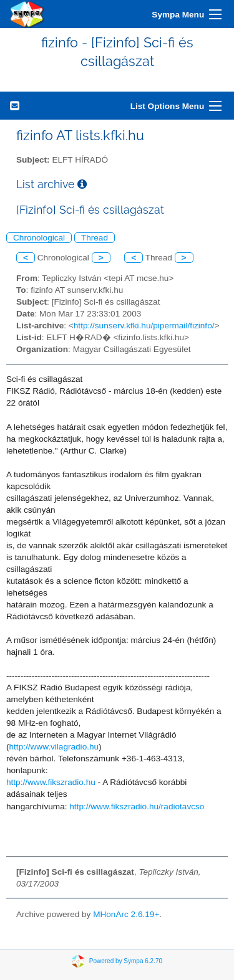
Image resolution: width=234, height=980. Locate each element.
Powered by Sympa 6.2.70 (126, 961)
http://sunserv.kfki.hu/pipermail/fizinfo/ (144, 326)
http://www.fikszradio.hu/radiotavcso (137, 806)
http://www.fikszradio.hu (51, 782)
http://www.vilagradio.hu (54, 747)
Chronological (39, 238)
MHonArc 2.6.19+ (126, 914)
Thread (95, 238)
